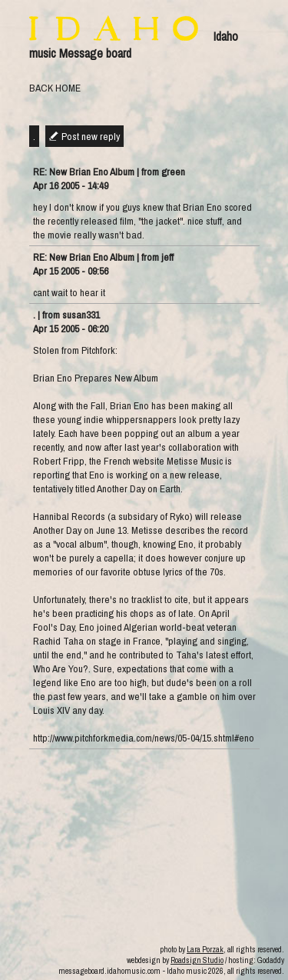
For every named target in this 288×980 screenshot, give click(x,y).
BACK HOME (55, 88)
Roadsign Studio (197, 960)
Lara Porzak (205, 949)
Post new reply (91, 136)
